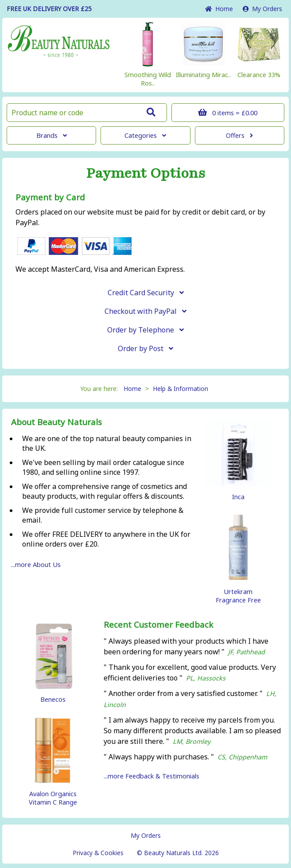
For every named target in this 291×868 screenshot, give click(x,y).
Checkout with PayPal (145, 311)
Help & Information (180, 389)
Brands (52, 135)
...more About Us (36, 565)
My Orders (262, 9)
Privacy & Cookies (98, 853)
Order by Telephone (145, 330)
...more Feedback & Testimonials (151, 776)
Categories (145, 135)
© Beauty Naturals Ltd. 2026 (178, 853)
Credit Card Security (146, 293)
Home (219, 9)
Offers (239, 135)
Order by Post (145, 348)
